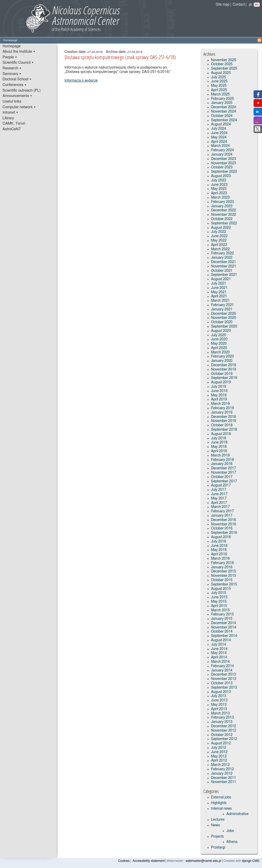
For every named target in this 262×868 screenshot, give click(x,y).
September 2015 (224, 584)
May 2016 (219, 550)
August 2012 (221, 743)
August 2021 (221, 279)
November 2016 (224, 524)
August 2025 (221, 73)
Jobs (230, 831)
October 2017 (222, 477)
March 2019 (220, 404)
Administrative (238, 814)
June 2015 (219, 597)
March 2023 (220, 198)
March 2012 (220, 765)
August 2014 (221, 640)
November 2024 (224, 112)
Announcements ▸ (18, 96)
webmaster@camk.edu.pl (203, 861)
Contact (239, 5)
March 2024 (220, 146)
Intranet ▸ (10, 112)
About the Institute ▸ (19, 52)
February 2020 (222, 356)
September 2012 (224, 739)
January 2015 (222, 619)
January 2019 (222, 413)
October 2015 (222, 580)
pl (250, 5)
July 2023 (219, 180)
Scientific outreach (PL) (22, 90)
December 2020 (224, 314)
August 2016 (221, 537)
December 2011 (224, 778)
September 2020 (224, 327)
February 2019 (222, 408)
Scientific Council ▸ (18, 63)
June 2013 (219, 700)
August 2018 (221, 434)
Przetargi (218, 848)
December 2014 (224, 623)
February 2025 (222, 99)
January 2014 (222, 670)
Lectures (218, 820)
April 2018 (219, 451)
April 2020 (219, 348)
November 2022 (224, 215)
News (216, 825)
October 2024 (222, 116)
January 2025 (222, 103)
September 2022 (224, 223)
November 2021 (224, 266)
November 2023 (224, 163)
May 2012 (219, 756)
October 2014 (222, 632)
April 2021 (219, 296)
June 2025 (219, 81)
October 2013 (222, 683)
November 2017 (224, 473)
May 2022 (219, 241)
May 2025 (219, 86)
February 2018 (222, 460)
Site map (223, 5)
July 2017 (219, 490)
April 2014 (219, 657)
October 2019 (222, 374)
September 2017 (224, 481)
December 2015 (224, 571)
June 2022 (219, 236)
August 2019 (221, 382)
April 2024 (219, 142)
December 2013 (224, 675)
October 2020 (222, 322)
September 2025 (224, 69)
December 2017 (224, 468)
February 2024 (222, 150)
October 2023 (222, 167)
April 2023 (219, 193)
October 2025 (222, 64)
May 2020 (219, 344)
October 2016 (222, 528)
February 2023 (222, 202)
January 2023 (222, 206)
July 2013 (219, 696)
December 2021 (224, 262)
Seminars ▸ (12, 74)
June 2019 (219, 391)
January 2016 (222, 567)
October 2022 (222, 219)
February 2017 (222, 511)
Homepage (12, 46)
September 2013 (224, 688)
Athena (232, 842)
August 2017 (221, 485)
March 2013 (220, 713)
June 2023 (219, 185)
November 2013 (224, 679)
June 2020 (219, 339)
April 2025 (219, 90)
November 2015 (224, 576)
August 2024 (221, 124)
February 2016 (222, 563)
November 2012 (224, 731)
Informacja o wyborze (81, 81)
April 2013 (219, 709)
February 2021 (222, 305)
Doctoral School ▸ (17, 79)
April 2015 (219, 606)
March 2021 (220, 301)
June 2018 (219, 442)
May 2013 (219, 705)
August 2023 (221, 176)
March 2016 (220, 559)
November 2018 (224, 421)
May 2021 (219, 292)
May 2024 (219, 137)
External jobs (221, 797)
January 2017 (222, 516)
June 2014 (219, 649)
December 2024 (224, 107)
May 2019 (219, 395)
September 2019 (224, 378)
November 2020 (224, 318)
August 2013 (221, 692)
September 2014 (224, 636)
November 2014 (224, 627)
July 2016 (219, 541)
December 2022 (224, 210)
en (257, 5)
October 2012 (222, 735)
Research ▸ (12, 68)
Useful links (12, 101)
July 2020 (219, 335)
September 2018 (224, 430)
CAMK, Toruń (14, 123)
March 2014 (220, 662)
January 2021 (222, 309)
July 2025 (219, 77)
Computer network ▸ (19, 107)
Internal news (221, 809)
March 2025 (220, 94)
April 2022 (219, 245)
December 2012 (224, 726)
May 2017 (219, 498)
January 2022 (222, 258)
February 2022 (222, 253)
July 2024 (219, 129)
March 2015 (220, 610)
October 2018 (222, 425)
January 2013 (222, 722)
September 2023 (224, 172)
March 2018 (220, 455)
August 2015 (221, 589)
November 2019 (224, 370)
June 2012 (219, 752)
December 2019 (224, 365)
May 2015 (219, 602)
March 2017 (220, 507)
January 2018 (222, 464)
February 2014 (222, 666)
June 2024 (219, 133)
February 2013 (222, 718)
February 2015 (222, 614)
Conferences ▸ (15, 85)
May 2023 (219, 189)
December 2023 (224, 159)
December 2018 (224, 417)
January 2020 (222, 361)
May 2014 (219, 653)
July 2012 (219, 748)
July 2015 (219, 593)
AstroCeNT (12, 129)
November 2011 (224, 782)
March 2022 (220, 249)
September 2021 (224, 275)
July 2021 (219, 284)
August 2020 (221, 331)
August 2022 (221, 228)
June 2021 (219, 288)
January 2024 (222, 155)
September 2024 (224, 120)
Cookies (124, 861)
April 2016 (219, 554)
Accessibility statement (149, 861)
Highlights (219, 803)
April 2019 (219, 399)
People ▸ (10, 57)
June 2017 (219, 494)
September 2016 (224, 533)
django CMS (251, 861)
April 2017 (219, 503)
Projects (217, 837)
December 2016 (224, 520)
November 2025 (224, 60)
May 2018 (219, 447)
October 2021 (222, 271)
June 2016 (219, 546)
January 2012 (222, 774)
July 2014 (219, 645)
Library (8, 118)
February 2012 (222, 769)
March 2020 (220, 352)
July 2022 (219, 232)
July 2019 (219, 387)
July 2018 (219, 438)
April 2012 (219, 761)
